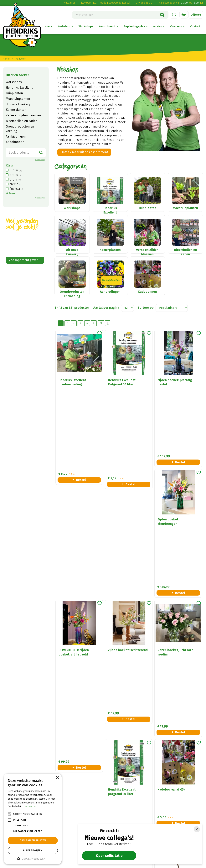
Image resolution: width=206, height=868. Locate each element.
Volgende (108, 336)
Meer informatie (126, 698)
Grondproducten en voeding (20, 129)
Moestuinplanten (18, 99)
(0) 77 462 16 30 (68, 820)
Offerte (196, 15)
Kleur (10, 165)
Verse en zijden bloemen (23, 115)
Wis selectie (40, 160)
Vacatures (70, 3)
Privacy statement (121, 814)
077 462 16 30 (144, 3)
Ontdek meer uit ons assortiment (84, 152)
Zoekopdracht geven (24, 260)
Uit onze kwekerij (18, 104)
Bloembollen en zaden (22, 121)
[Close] (197, 829)
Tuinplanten (14, 93)
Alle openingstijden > (73, 847)
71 (101, 336)
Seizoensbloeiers (169, 814)
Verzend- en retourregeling (128, 804)
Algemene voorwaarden (126, 793)
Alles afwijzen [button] (33, 850)
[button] (33, 858)
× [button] (57, 778)
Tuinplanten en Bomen (174, 804)
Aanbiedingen (16, 137)
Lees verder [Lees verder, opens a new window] (30, 806)
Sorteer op (146, 321)
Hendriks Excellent (19, 88)
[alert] (33, 819)
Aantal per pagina (106, 321)
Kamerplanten (16, 110)
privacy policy (55, 748)
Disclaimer (116, 798)
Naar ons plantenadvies (28, 698)
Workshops (14, 82)
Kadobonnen (15, 142)
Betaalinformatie (121, 809)
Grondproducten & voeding (177, 809)
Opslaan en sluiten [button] (33, 840)
